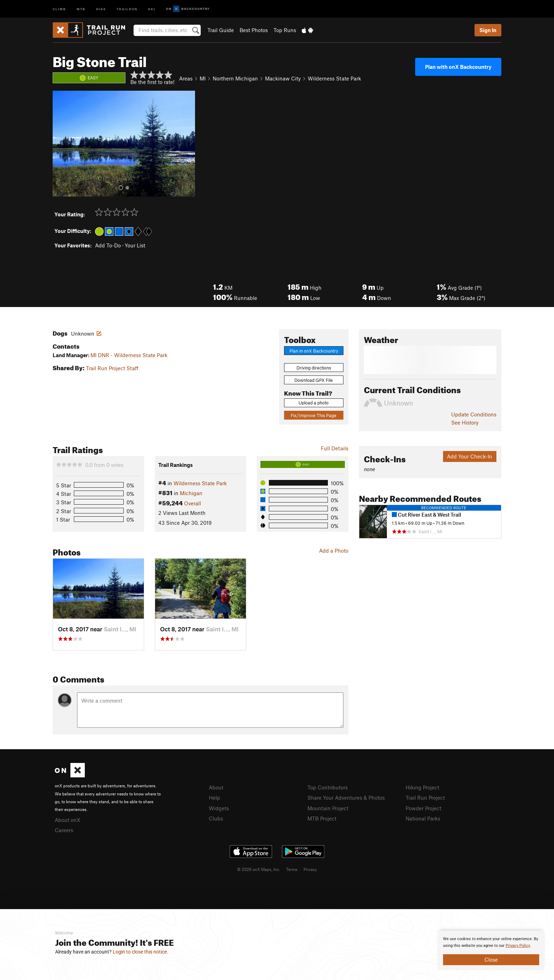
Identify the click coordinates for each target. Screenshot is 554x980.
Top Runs (285, 30)
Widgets (219, 808)
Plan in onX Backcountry (314, 351)
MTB (81, 9)
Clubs (216, 818)
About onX (67, 820)
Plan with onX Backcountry (458, 67)
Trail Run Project (425, 798)
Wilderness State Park (334, 78)
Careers (64, 830)
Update (474, 414)
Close (491, 960)
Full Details (335, 448)
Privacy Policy (518, 946)
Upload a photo (314, 403)
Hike (101, 9)
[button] (60, 144)
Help (214, 798)
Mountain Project (328, 808)
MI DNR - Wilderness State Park (129, 355)
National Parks (423, 818)
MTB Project (322, 818)
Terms (292, 869)
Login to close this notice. (140, 952)
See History (465, 422)
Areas (186, 78)
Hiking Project (422, 787)
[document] (491, 950)
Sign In (488, 30)
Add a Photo (334, 551)
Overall (193, 503)
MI (203, 78)
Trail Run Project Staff (112, 368)
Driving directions (314, 368)
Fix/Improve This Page (314, 415)
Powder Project (423, 808)
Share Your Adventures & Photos (346, 798)
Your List (135, 245)
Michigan (191, 493)
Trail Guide (221, 30)
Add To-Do (108, 245)
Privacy (310, 869)
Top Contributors (328, 787)
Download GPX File (314, 380)
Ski (152, 9)
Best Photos (254, 30)
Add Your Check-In (470, 456)
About (216, 787)
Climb (59, 9)
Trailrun (127, 9)
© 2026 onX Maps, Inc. (259, 869)
